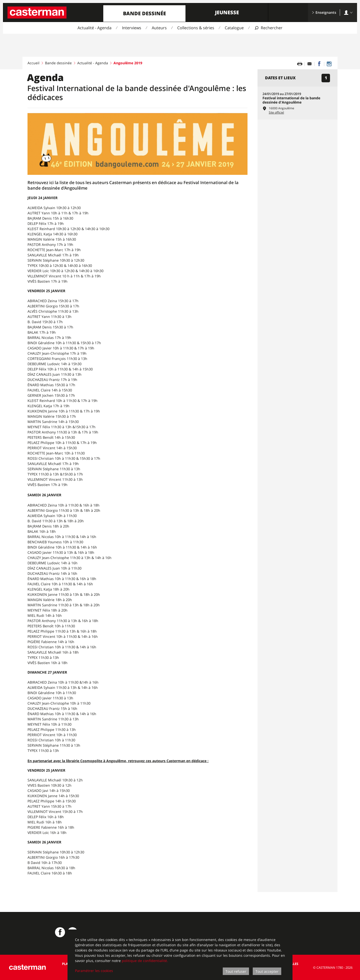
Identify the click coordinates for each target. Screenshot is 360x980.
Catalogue (234, 28)
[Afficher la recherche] (268, 28)
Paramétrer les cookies (94, 971)
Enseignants (324, 12)
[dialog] (180, 955)
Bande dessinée (144, 13)
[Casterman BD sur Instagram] (329, 64)
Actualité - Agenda (94, 28)
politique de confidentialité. (145, 961)
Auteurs (159, 28)
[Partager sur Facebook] (319, 64)
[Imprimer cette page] (300, 64)
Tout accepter (267, 971)
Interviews (132, 28)
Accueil (33, 63)
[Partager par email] (309, 64)
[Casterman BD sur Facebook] (60, 932)
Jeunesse (227, 12)
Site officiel (276, 112)
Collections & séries (196, 28)
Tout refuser (236, 971)
